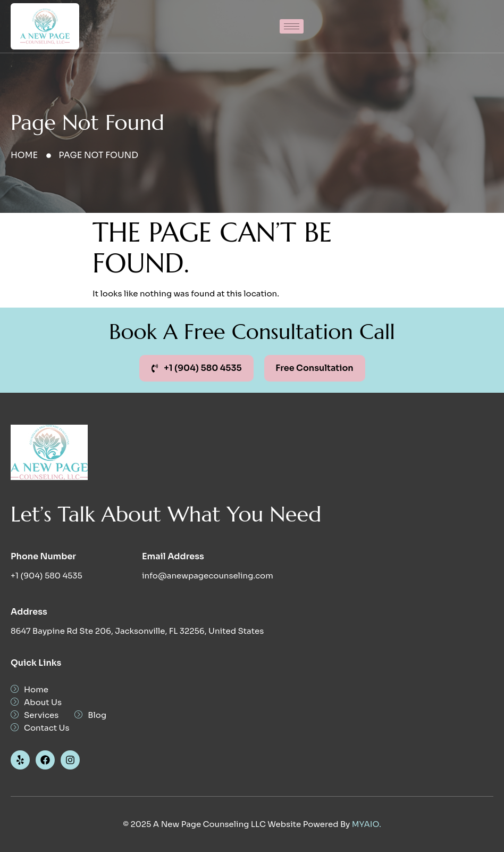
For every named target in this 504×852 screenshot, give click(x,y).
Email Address (173, 556)
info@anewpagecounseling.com (208, 576)
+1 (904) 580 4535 (47, 576)
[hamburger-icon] (292, 26)
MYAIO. (367, 824)
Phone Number (43, 556)
